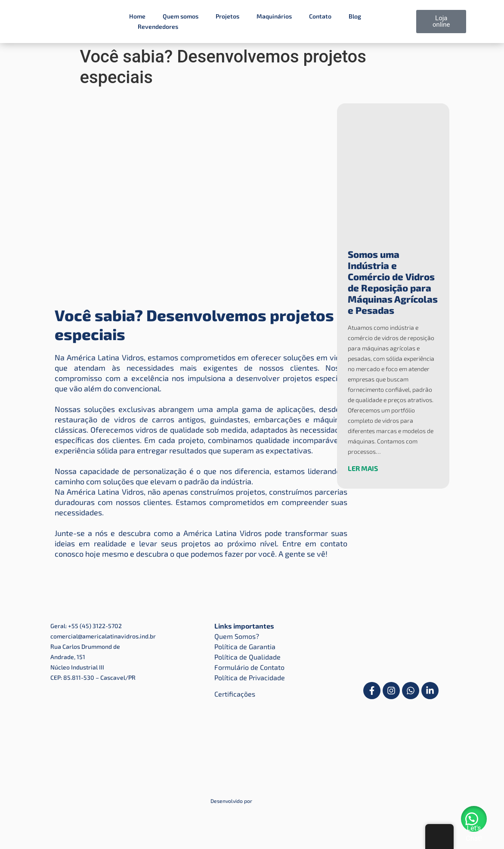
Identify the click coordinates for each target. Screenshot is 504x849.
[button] (474, 819)
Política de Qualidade (247, 657)
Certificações (235, 694)
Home (137, 16)
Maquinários (274, 16)
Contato (320, 16)
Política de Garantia (245, 646)
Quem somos (181, 16)
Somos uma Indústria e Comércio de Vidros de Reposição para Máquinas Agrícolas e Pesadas (393, 282)
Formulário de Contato (249, 667)
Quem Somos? (237, 636)
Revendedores (158, 26)
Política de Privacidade (250, 677)
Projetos (227, 16)
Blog (355, 16)
